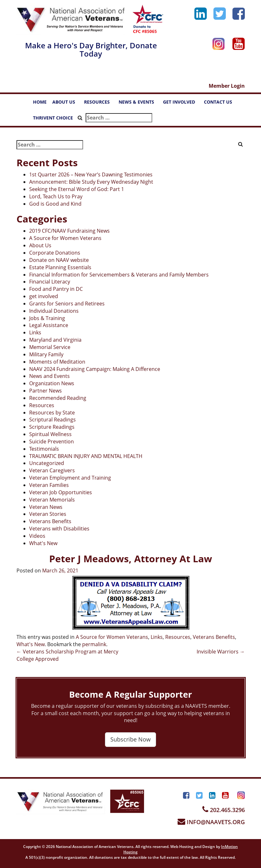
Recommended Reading (58, 398)
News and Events (49, 376)
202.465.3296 (224, 810)
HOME (40, 102)
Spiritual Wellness (50, 434)
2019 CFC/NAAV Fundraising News (69, 231)
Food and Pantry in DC (56, 289)
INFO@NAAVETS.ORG (211, 822)
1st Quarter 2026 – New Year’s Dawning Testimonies (91, 174)
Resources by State (52, 413)
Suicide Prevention (52, 441)
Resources (42, 405)
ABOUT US (67, 104)
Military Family (46, 354)
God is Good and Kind (55, 204)
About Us (40, 245)
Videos (37, 536)
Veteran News (46, 507)
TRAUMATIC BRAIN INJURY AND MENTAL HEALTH (86, 456)
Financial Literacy (50, 282)
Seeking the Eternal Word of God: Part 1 (77, 189)
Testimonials (44, 449)
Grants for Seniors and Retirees (67, 304)
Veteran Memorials (52, 500)
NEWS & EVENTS (139, 104)
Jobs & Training (47, 318)
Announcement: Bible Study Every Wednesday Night (91, 182)
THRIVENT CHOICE (53, 118)
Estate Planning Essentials (60, 267)
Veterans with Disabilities (59, 529)
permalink (94, 644)
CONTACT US (221, 104)
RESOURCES (100, 104)
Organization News (52, 383)
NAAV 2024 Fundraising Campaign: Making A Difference (95, 369)
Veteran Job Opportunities (61, 492)
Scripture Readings (52, 427)
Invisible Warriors (221, 652)
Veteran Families (49, 485)
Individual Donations (54, 311)
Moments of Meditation (57, 362)
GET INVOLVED (182, 104)
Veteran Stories (48, 514)
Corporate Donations (55, 253)
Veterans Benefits (50, 521)
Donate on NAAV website (59, 260)
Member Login (227, 86)
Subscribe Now (130, 739)
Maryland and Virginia (55, 340)
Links (35, 332)
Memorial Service (50, 347)
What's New (43, 543)
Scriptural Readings (52, 420)
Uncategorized (47, 463)
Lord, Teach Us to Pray (56, 196)
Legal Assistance (49, 325)
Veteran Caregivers (52, 470)
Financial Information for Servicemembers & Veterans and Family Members (119, 275)
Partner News (46, 391)
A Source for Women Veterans (65, 238)
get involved (44, 296)
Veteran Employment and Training (70, 478)
